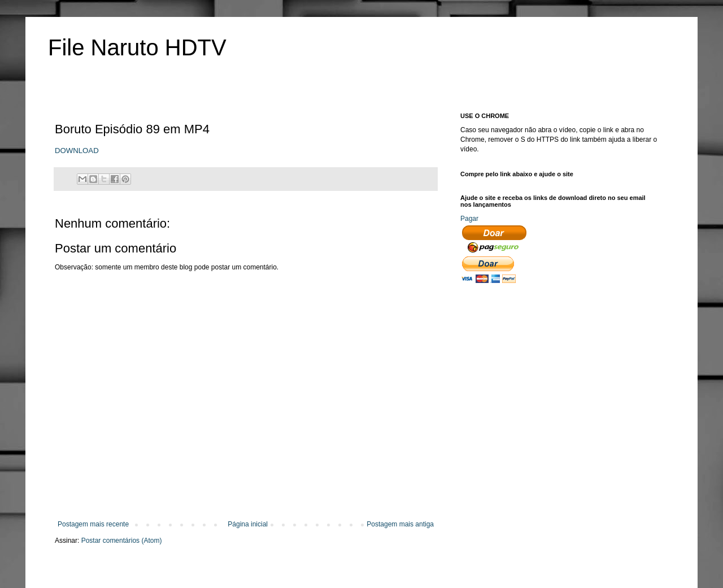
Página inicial (248, 524)
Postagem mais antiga (400, 524)
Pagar (469, 219)
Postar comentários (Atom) (122, 541)
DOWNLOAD (77, 151)
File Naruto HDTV (137, 47)
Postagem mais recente (93, 524)
